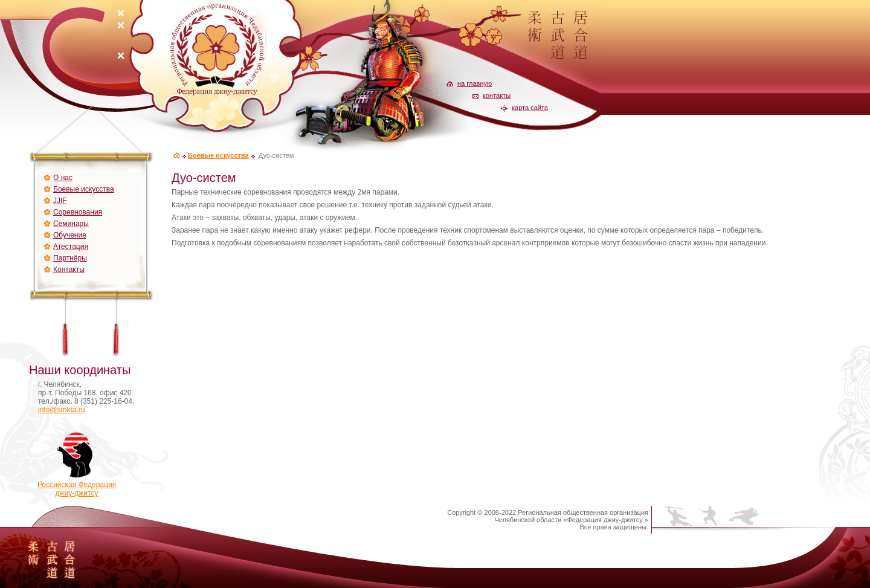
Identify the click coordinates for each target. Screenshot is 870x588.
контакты (497, 95)
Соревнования (78, 212)
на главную (475, 83)
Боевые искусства (84, 189)
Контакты (69, 270)
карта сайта (530, 108)
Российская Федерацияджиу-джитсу (77, 486)
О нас (63, 178)
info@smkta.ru (62, 410)
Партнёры (70, 258)
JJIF (60, 201)
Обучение (70, 235)
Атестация (71, 247)
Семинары (71, 224)
